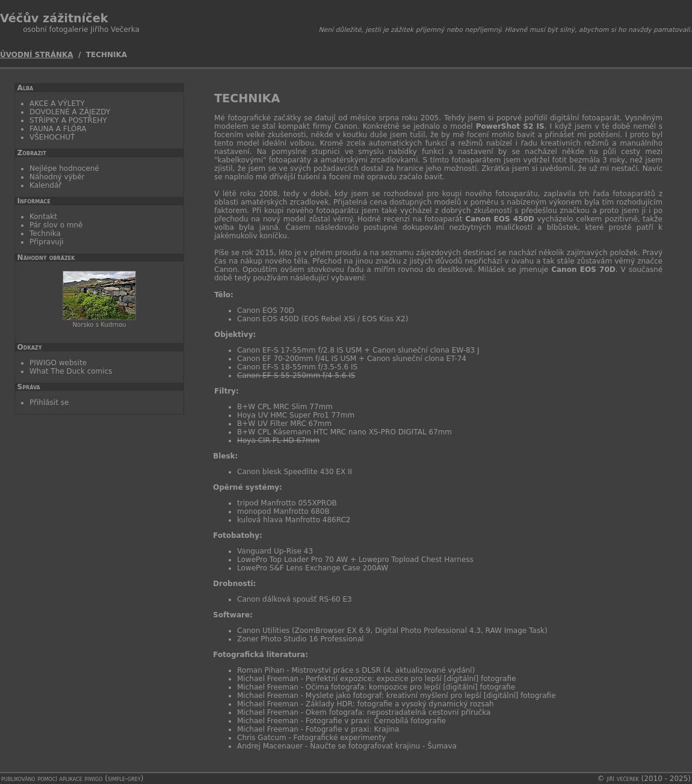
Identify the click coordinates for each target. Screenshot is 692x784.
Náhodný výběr (57, 177)
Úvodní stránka (37, 55)
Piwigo (94, 779)
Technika (45, 233)
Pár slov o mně (56, 225)
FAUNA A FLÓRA (58, 129)
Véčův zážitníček (54, 18)
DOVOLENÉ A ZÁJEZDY (70, 112)
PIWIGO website (58, 363)
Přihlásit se (49, 403)
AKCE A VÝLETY (57, 103)
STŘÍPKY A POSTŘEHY (68, 120)
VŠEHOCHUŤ (52, 137)
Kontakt (43, 217)
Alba (26, 88)
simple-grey (124, 779)
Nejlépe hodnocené (64, 168)
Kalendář (45, 185)
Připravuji (47, 242)
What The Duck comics (71, 371)
